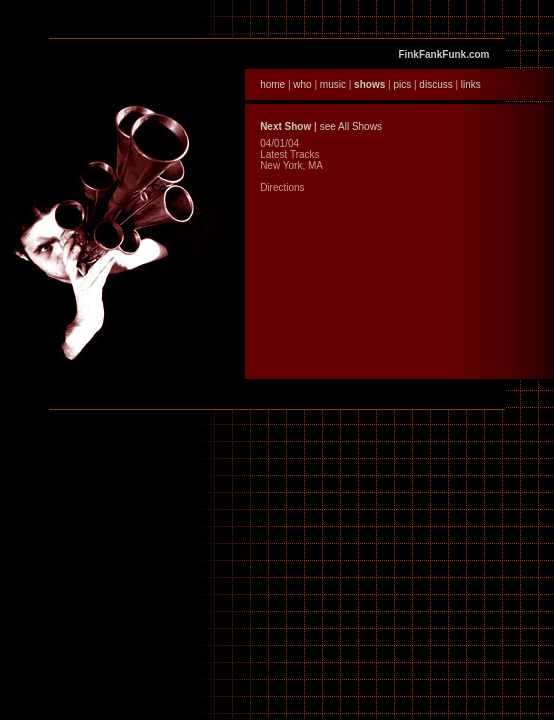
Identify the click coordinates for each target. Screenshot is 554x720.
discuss (435, 84)
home (272, 84)
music (333, 84)
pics (402, 84)
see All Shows (351, 126)
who (302, 84)
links (471, 84)
